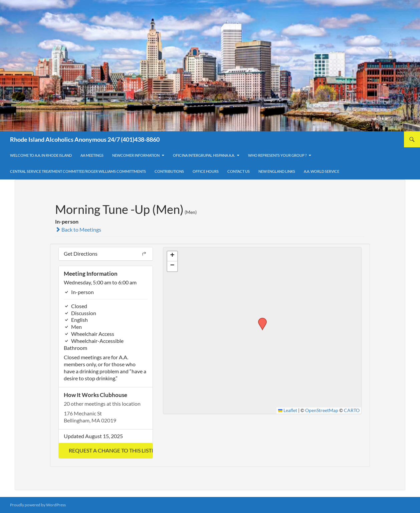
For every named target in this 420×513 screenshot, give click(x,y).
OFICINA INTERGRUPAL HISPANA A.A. (204, 155)
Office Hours (206, 171)
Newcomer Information (136, 155)
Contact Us (239, 171)
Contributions (169, 171)
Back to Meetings (78, 229)
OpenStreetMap (322, 410)
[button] (106, 451)
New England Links (277, 171)
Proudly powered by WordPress (38, 505)
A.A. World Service (322, 171)
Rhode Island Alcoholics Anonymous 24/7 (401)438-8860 (85, 139)
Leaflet (288, 410)
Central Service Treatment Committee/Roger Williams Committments (78, 171)
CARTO (352, 410)
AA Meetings (92, 155)
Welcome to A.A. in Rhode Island (41, 155)
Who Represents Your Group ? (277, 155)
